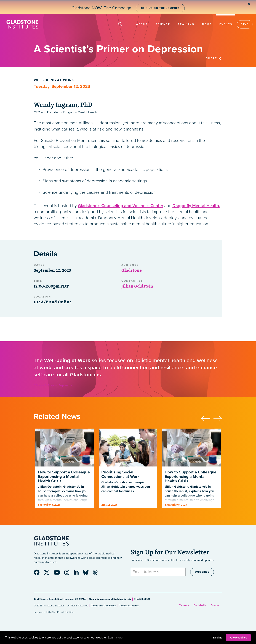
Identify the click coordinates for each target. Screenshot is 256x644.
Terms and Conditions (103, 606)
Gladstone (132, 270)
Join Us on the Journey (160, 8)
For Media (200, 605)
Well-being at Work (54, 80)
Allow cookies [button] (238, 638)
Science (163, 24)
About (142, 24)
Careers (184, 605)
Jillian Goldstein (137, 286)
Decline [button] (218, 638)
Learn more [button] (115, 638)
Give (245, 24)
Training (186, 24)
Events (226, 24)
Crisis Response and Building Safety (110, 599)
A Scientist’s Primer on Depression (53, 385)
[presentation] (207, 418)
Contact (215, 605)
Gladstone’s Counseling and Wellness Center (121, 206)
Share (214, 58)
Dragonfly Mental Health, (196, 206)
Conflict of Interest (129, 606)
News (207, 24)
